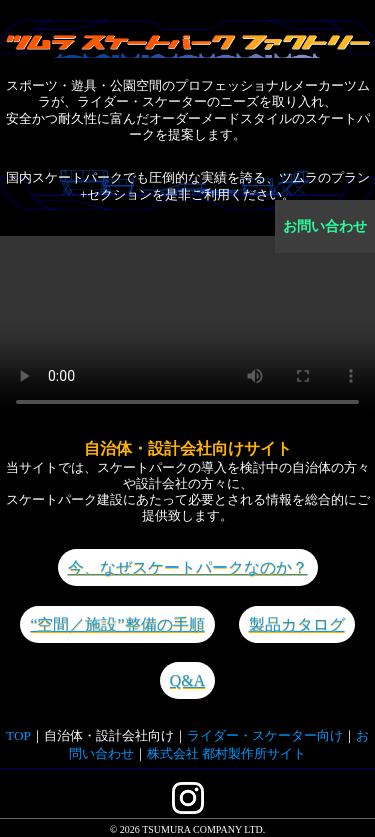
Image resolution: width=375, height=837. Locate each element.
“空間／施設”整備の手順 (117, 624)
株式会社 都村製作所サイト (226, 753)
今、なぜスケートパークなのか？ (188, 567)
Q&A (188, 680)
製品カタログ (297, 624)
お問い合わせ (325, 226)
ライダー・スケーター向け (265, 735)
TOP (18, 735)
